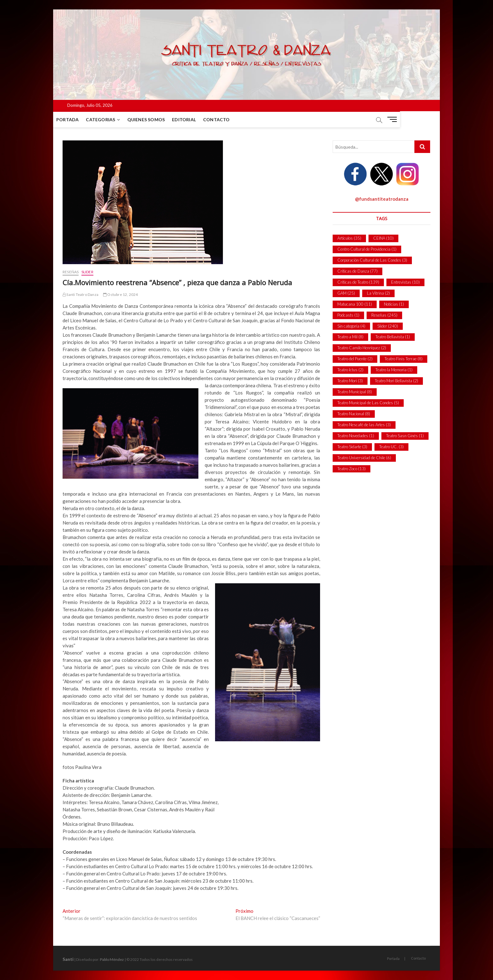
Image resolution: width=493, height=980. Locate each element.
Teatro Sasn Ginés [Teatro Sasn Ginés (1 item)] (405, 436)
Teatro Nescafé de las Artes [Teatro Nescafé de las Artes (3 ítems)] (364, 425)
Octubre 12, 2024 (121, 294)
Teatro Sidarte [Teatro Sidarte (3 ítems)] (352, 447)
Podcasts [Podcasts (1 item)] (348, 315)
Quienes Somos (156, 120)
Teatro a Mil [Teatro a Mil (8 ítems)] (350, 337)
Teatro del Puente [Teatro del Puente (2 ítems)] (355, 359)
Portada (77, 120)
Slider (87, 272)
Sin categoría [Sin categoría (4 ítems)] (351, 326)
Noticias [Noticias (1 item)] (394, 304)
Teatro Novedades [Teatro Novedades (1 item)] (356, 436)
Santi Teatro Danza (80, 294)
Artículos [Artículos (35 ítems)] (349, 238)
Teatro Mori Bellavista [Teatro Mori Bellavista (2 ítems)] (396, 381)
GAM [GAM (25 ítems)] (346, 293)
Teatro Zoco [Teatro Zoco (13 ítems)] (352, 469)
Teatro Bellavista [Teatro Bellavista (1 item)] (393, 337)
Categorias (110, 120)
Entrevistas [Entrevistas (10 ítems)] (405, 282)
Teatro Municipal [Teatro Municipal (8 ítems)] (355, 392)
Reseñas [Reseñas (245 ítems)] (384, 315)
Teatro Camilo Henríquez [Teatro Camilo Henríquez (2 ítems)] (362, 348)
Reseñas (71, 272)
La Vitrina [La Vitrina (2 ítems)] (378, 293)
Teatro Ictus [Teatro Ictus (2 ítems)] (350, 370)
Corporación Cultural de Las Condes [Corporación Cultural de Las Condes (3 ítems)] (372, 260)
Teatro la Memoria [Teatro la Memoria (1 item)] (394, 370)
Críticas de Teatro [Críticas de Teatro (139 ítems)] (358, 282)
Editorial (193, 120)
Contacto (226, 120)
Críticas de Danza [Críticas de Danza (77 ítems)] (357, 271)
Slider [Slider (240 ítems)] (388, 326)
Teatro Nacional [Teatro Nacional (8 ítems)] (354, 414)
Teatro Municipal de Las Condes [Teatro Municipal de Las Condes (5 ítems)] (368, 403)
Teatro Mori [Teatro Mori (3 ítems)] (350, 381)
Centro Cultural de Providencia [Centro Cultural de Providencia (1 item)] (367, 249)
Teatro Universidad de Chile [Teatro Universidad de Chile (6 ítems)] (364, 458)
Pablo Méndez (112, 959)
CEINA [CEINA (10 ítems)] (383, 238)
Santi (68, 959)
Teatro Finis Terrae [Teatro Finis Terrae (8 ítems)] (404, 359)
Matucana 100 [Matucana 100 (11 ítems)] (355, 304)
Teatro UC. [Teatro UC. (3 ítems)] (391, 447)
